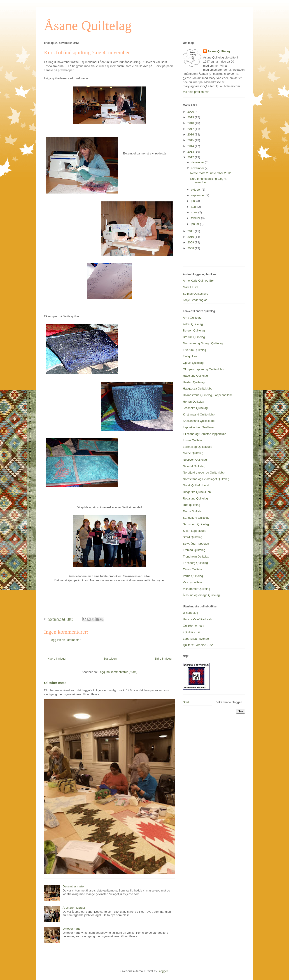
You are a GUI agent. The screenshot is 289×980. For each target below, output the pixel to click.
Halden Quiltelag (194, 382)
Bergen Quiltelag (194, 330)
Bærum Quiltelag (194, 337)
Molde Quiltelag (193, 453)
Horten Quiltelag (193, 402)
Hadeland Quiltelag (195, 376)
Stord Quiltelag (193, 537)
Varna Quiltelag (193, 576)
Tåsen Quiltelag (193, 569)
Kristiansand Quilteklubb (199, 414)
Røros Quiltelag (193, 511)
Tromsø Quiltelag (194, 550)
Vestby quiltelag (193, 582)
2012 (191, 157)
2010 (191, 237)
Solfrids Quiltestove (196, 294)
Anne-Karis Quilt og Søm (199, 281)
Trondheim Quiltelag (196, 556)
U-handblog (190, 613)
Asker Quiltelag (193, 324)
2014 (191, 146)
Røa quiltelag (192, 505)
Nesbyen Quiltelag (195, 460)
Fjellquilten (190, 356)
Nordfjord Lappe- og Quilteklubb (204, 472)
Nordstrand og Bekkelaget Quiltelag (206, 479)
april (194, 207)
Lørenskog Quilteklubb (198, 447)
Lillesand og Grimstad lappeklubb (205, 434)
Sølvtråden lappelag (196, 544)
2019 (191, 117)
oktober (196, 190)
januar (196, 224)
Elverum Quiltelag (195, 350)
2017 (191, 129)
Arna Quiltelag (192, 318)
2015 (191, 140)
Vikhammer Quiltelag (196, 589)
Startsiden (110, 659)
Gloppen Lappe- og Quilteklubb (203, 369)
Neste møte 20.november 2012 (210, 173)
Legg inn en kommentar (65, 640)
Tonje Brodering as (195, 300)
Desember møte (73, 886)
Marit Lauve (191, 287)
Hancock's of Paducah (197, 619)
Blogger (163, 971)
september (198, 195)
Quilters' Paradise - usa (198, 645)
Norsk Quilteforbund (196, 485)
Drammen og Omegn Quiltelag (203, 343)
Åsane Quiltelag (88, 26)
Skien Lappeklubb (195, 531)
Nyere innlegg (56, 659)
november (198, 168)
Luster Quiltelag (193, 440)
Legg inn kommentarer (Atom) (118, 672)
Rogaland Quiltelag (195, 498)
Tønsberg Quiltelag (195, 563)
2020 (191, 112)
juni (194, 201)
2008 (191, 248)
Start (186, 702)
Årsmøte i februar (74, 908)
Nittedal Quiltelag (194, 466)
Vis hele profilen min (196, 92)
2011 (191, 231)
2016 (191, 134)
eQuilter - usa (192, 632)
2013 (191, 152)
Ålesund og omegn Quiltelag (201, 595)
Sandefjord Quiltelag (196, 518)
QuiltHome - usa (193, 626)
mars (195, 212)
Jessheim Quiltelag (195, 408)
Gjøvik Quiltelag (193, 363)
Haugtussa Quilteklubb (198, 388)
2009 (191, 242)
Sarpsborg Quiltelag (196, 524)
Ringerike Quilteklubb (197, 492)
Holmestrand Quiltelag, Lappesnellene (208, 395)
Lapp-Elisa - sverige (196, 639)
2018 (191, 123)
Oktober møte (55, 683)
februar (196, 218)
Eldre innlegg (163, 659)
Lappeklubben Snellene (198, 427)
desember (198, 162)
